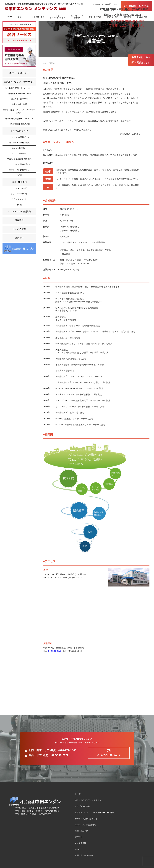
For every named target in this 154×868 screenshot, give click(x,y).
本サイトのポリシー (19, 73)
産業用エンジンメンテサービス (19, 82)
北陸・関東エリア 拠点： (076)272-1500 (79, 260)
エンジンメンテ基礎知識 (77, 17)
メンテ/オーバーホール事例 (58, 17)
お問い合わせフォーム (84, 855)
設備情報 (128, 17)
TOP (45, 63)
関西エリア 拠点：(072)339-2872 (49, 755)
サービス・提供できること (86, 819)
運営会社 (53, 63)
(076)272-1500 (54, 577)
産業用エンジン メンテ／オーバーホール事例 (95, 813)
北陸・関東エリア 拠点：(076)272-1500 (53, 750)
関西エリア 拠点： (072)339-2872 (76, 264)
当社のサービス (113, 17)
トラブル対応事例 (37, 17)
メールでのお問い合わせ (109, 755)
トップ (78, 794)
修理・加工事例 (95, 17)
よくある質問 (142, 17)
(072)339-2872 (54, 651)
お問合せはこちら (141, 57)
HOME (9, 17)
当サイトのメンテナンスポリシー (89, 800)
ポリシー (21, 17)
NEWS (78, 849)
